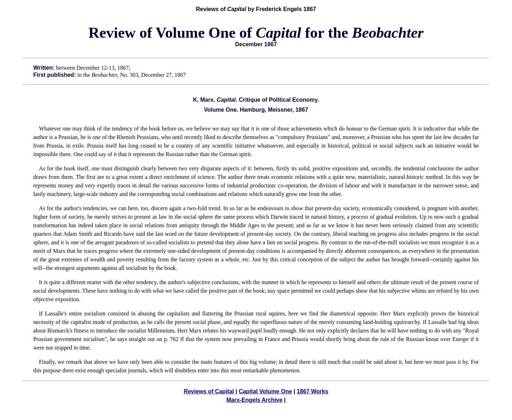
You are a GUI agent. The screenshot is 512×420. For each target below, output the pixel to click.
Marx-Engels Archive (255, 400)
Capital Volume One (265, 391)
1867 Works (313, 391)
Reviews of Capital (209, 391)
